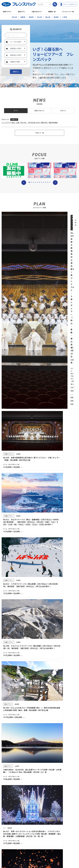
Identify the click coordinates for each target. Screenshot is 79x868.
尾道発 (56, 17)
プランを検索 (39, 515)
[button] (24, 184)
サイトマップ (8, 847)
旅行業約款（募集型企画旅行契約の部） (16, 786)
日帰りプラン (8, 12)
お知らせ (63, 111)
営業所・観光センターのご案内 (53, 810)
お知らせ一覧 (39, 134)
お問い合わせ (8, 836)
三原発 (64, 17)
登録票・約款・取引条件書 (12, 790)
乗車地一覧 (56, 12)
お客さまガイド (40, 12)
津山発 (39, 17)
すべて (16, 111)
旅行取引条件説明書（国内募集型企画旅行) (57, 786)
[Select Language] (44, 4)
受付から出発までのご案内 (52, 804)
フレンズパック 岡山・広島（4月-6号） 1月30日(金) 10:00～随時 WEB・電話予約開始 (31, 123)
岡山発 (15, 17)
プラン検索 (7, 804)
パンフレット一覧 (20, 694)
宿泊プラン (23, 12)
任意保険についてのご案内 (51, 790)
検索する (16, 72)
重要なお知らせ (39, 111)
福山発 (48, 17)
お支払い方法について (50, 815)
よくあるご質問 (8, 830)
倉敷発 (23, 17)
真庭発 (31, 17)
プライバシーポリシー (11, 841)
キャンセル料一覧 (49, 821)
